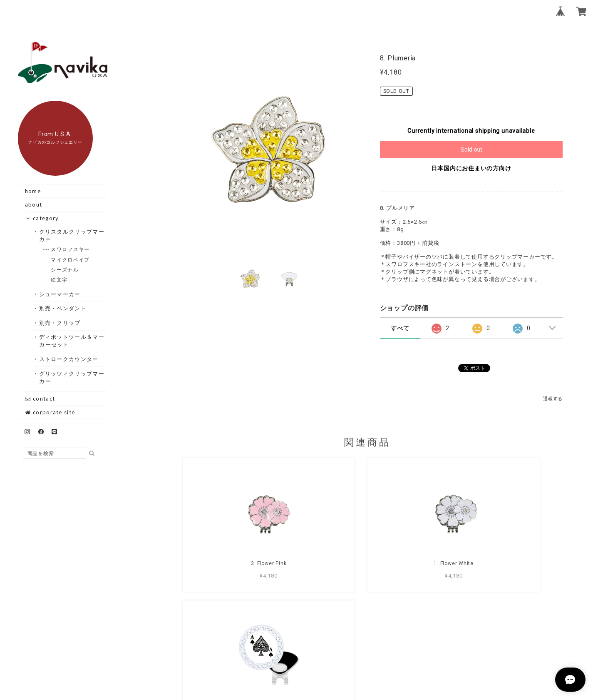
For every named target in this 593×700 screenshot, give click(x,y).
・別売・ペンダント (63, 308)
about (34, 204)
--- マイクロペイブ (70, 260)
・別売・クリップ (60, 323)
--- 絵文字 (59, 280)
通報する (553, 399)
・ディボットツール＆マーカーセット (72, 341)
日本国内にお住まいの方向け (471, 168)
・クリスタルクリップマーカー (72, 235)
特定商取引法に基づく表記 (394, 652)
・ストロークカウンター (69, 359)
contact (40, 399)
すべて (400, 328)
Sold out (471, 149)
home (33, 191)
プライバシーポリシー (321, 652)
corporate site (50, 412)
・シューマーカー (60, 294)
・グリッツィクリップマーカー (72, 377)
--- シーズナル (65, 270)
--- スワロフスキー (70, 249)
